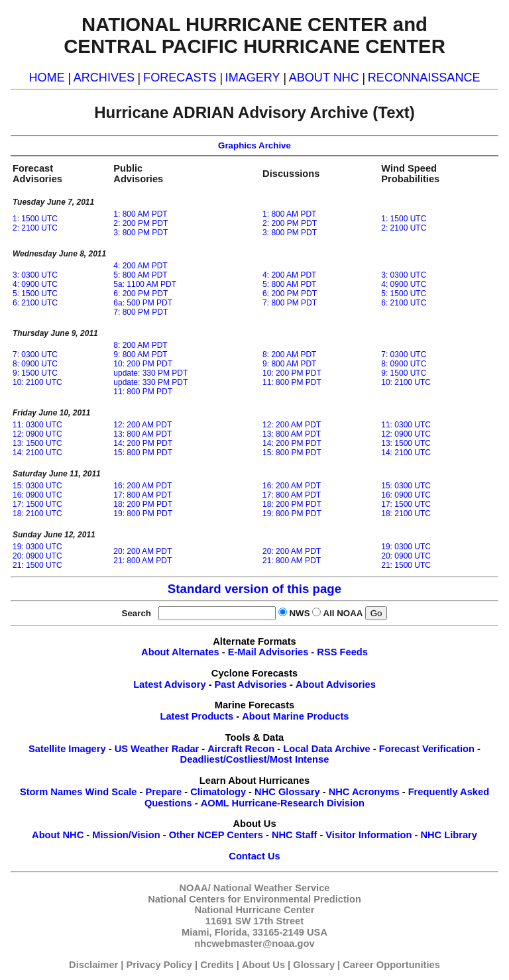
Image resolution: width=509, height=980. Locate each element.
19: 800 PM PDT (143, 514)
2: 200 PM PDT (141, 223)
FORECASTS (180, 78)
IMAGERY (253, 78)
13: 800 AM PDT (142, 434)
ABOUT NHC (324, 78)
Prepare (164, 792)
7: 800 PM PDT (141, 312)
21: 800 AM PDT (142, 561)
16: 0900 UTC (37, 495)
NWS (299, 613)
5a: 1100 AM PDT (145, 284)
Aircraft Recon (241, 749)
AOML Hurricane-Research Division (283, 803)
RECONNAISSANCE (424, 78)
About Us (263, 965)
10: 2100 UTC (37, 382)
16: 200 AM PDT (142, 486)
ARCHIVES (104, 78)
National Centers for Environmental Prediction (254, 899)
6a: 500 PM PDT (143, 303)
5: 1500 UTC (35, 294)
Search (139, 613)
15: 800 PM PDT (143, 453)
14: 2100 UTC (37, 453)
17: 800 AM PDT (142, 495)
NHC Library (449, 835)
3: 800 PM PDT (141, 233)
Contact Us (254, 856)
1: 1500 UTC (35, 219)
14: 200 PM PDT (143, 443)
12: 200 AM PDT (142, 425)
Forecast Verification (427, 749)
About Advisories (336, 684)
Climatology (218, 792)
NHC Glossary (287, 792)
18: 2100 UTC (37, 514)
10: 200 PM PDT (143, 364)
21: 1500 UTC (37, 565)
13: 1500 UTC (37, 443)
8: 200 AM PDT (140, 345)
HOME (46, 78)
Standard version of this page (254, 589)
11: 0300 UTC (37, 425)
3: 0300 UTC (35, 275)
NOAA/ (195, 888)
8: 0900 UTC (35, 364)
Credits (217, 965)
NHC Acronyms (364, 792)
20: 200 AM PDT (142, 551)
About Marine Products (295, 716)
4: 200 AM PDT (140, 266)
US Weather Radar (157, 749)
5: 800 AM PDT (140, 275)
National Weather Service (272, 888)
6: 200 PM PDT (141, 294)
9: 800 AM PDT (140, 354)
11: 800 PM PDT (143, 392)
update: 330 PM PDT (150, 373)
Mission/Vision (126, 835)
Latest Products (197, 716)
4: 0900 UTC (35, 284)
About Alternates (180, 652)
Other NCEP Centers (216, 835)
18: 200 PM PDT (143, 504)
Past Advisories (251, 684)
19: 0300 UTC (37, 547)
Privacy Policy (159, 965)
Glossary (314, 965)
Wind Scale (111, 792)
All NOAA (343, 613)
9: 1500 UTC (35, 373)
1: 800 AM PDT (140, 214)
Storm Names (51, 792)
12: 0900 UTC (37, 434)
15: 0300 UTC (37, 486)
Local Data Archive (326, 749)
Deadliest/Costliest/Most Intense (255, 759)
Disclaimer (93, 965)
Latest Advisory (169, 684)
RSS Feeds (342, 652)
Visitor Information (368, 835)
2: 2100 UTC (35, 228)
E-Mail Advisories (268, 652)
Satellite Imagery (67, 749)
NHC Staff (294, 835)
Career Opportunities (391, 965)
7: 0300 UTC (35, 354)
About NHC (58, 835)
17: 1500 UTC (37, 504)
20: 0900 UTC (37, 556)
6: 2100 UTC (35, 303)
